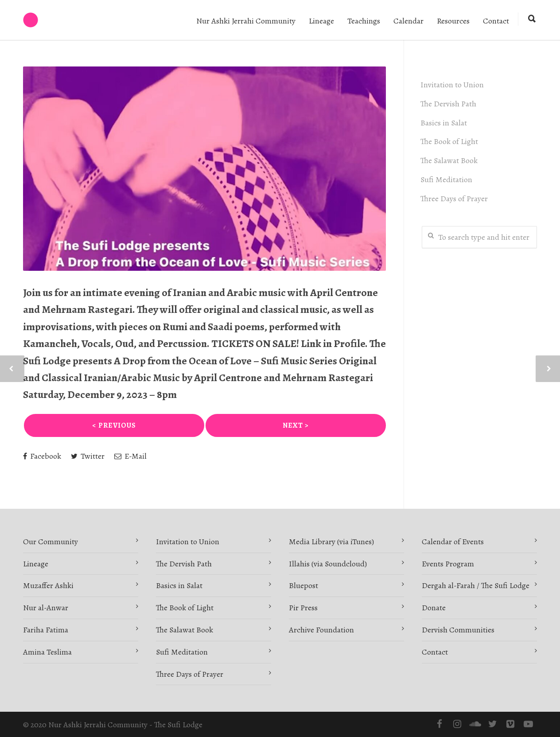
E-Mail (130, 456)
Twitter (88, 456)
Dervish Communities (458, 630)
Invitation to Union (453, 85)
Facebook (42, 456)
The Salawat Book (450, 160)
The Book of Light (451, 141)
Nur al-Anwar (46, 608)
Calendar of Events (453, 542)
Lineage (321, 21)
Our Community (51, 542)
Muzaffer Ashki (48, 585)
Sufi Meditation (448, 179)
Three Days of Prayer (455, 199)
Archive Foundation (321, 630)
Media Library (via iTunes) (331, 542)
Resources (453, 21)
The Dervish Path (450, 104)
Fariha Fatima (46, 630)
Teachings (364, 21)
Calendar (408, 21)
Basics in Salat (445, 123)
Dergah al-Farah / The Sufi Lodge (476, 585)
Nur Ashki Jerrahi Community (246, 21)
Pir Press (303, 608)
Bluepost (303, 585)
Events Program (448, 564)
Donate (434, 608)
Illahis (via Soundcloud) (328, 564)
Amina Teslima (47, 652)
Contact (496, 21)
